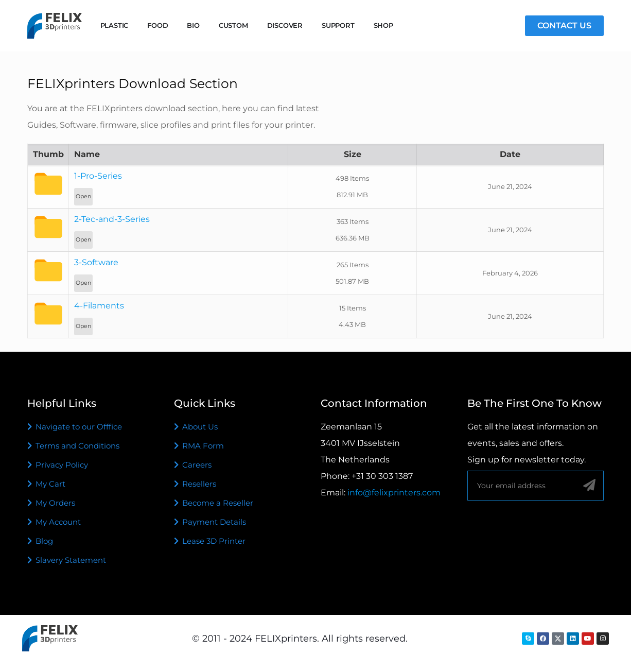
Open (83, 196)
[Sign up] (589, 485)
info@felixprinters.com (394, 493)
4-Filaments (99, 306)
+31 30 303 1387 (382, 476)
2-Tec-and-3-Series (112, 219)
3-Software (96, 262)
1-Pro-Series (98, 176)
